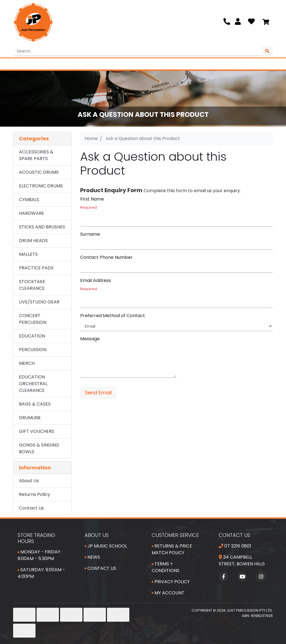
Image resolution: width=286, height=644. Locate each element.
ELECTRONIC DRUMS (41, 186)
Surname (90, 234)
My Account (168, 593)
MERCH (27, 363)
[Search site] (267, 51)
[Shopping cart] (266, 22)
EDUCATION (32, 336)
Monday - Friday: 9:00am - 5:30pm (39, 555)
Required (89, 207)
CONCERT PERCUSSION (33, 319)
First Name (92, 199)
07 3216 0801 (235, 546)
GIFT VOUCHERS (37, 431)
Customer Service (175, 535)
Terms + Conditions (165, 567)
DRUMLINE (30, 418)
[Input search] (138, 51)
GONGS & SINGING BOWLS (39, 448)
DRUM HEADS (33, 241)
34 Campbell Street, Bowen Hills (242, 560)
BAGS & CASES (35, 404)
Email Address (96, 280)
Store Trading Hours (36, 538)
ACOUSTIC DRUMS (39, 172)
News (92, 557)
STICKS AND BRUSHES (42, 227)
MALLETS (28, 254)
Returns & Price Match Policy (172, 549)
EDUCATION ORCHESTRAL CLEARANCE (33, 384)
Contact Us (31, 508)
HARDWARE (32, 213)
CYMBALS (29, 200)
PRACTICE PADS (36, 268)
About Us (29, 481)
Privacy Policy (171, 582)
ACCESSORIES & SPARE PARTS (36, 155)
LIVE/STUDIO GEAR (39, 302)
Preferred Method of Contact (113, 316)
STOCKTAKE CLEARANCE (32, 285)
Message (90, 339)
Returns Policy (34, 494)
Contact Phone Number (106, 257)
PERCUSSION (33, 350)
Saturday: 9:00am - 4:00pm (41, 573)
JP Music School (106, 546)
